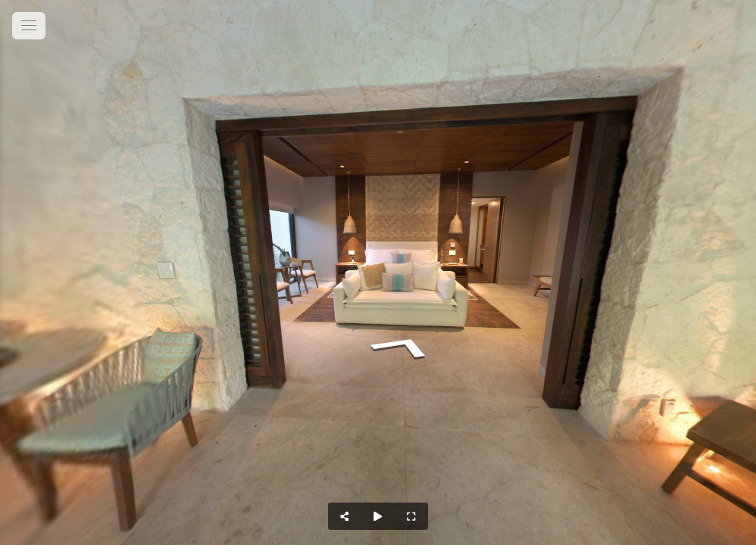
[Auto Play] (378, 516)
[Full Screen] (411, 516)
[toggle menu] (29, 26)
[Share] (345, 516)
